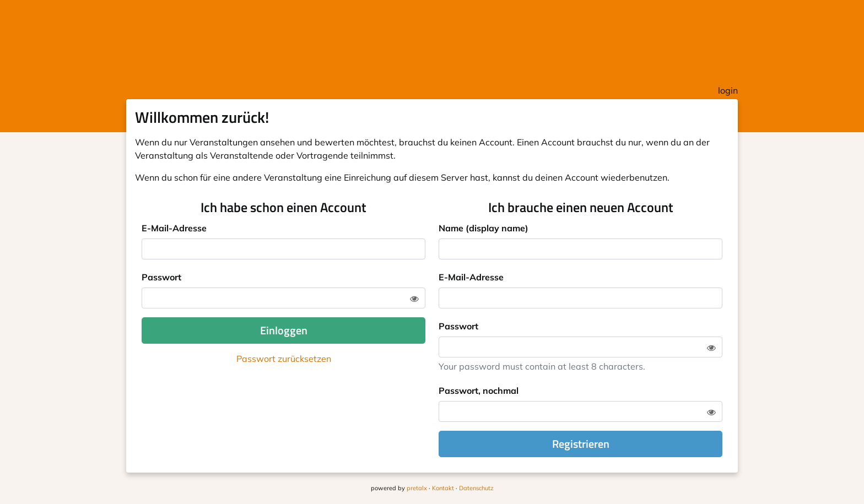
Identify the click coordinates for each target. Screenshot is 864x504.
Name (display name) (484, 228)
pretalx (417, 488)
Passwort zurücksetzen (284, 359)
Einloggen (284, 330)
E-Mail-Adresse (174, 228)
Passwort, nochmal (479, 391)
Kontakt (443, 488)
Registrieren (581, 444)
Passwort (161, 277)
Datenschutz (476, 488)
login (728, 90)
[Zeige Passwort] (414, 299)
